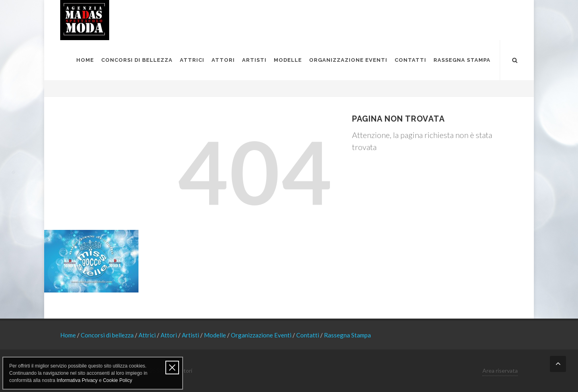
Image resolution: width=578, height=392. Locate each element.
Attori (169, 335)
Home (69, 335)
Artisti (191, 335)
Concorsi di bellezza (108, 335)
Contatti (308, 335)
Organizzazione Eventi (262, 335)
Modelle (216, 335)
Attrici (148, 335)
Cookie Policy (117, 380)
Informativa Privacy (77, 380)
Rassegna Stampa (347, 335)
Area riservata (500, 371)
